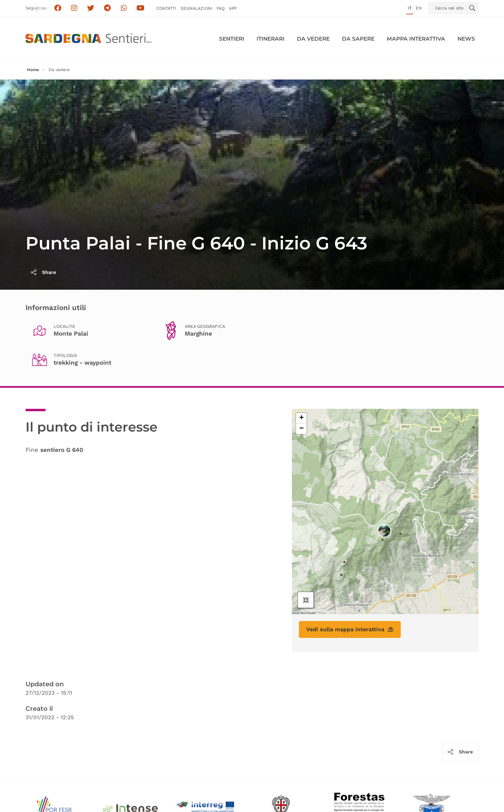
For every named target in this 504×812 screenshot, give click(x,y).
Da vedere (313, 39)
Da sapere (358, 39)
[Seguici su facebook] (58, 8)
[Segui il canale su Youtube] (141, 8)
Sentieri (232, 39)
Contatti (166, 8)
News (466, 39)
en (419, 8)
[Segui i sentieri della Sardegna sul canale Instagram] (74, 8)
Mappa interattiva (416, 39)
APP (233, 8)
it (410, 8)
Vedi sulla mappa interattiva (350, 629)
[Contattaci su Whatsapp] (124, 8)
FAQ (221, 8)
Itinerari (271, 39)
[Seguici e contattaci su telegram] (107, 8)
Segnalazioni (197, 8)
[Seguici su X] (91, 8)
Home (33, 70)
